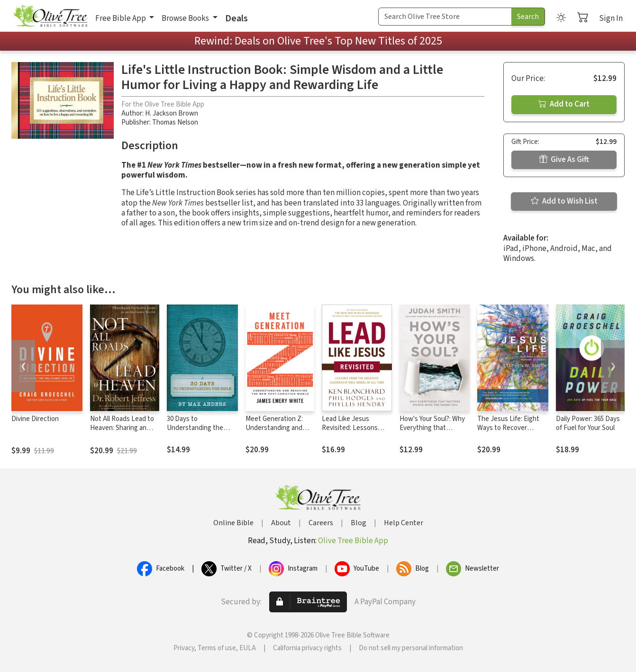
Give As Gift (564, 160)
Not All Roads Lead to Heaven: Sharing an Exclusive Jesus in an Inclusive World (122, 432)
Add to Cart (564, 104)
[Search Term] (445, 17)
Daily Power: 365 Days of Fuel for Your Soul (588, 423)
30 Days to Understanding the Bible (195, 428)
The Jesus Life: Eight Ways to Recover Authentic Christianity (510, 428)
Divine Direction (35, 419)
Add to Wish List (564, 201)
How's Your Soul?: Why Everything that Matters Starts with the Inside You (432, 432)
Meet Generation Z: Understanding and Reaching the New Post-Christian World (276, 432)
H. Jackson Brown (172, 113)
